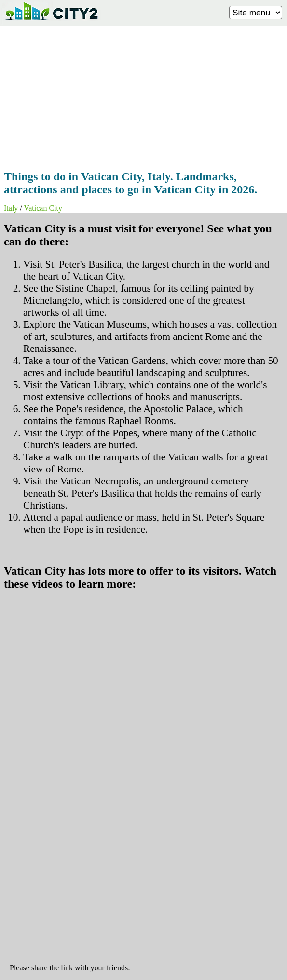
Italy (11, 208)
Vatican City (43, 208)
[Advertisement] (143, 95)
